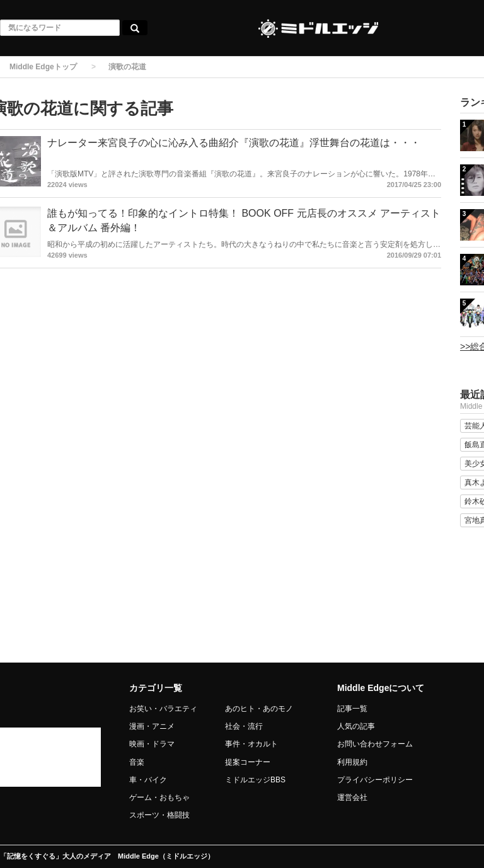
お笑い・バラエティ (163, 709)
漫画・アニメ (152, 726)
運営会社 (352, 797)
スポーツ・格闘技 (159, 815)
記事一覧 (352, 709)
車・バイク (148, 780)
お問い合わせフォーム (375, 744)
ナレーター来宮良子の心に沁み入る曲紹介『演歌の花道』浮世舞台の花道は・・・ (234, 143)
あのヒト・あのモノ (259, 709)
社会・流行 (244, 726)
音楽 (137, 762)
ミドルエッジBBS (255, 780)
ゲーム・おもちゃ (159, 797)
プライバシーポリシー (375, 780)
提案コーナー (248, 762)
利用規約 (352, 762)
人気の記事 (356, 726)
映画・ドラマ (152, 744)
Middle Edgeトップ (43, 67)
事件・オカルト (251, 744)
